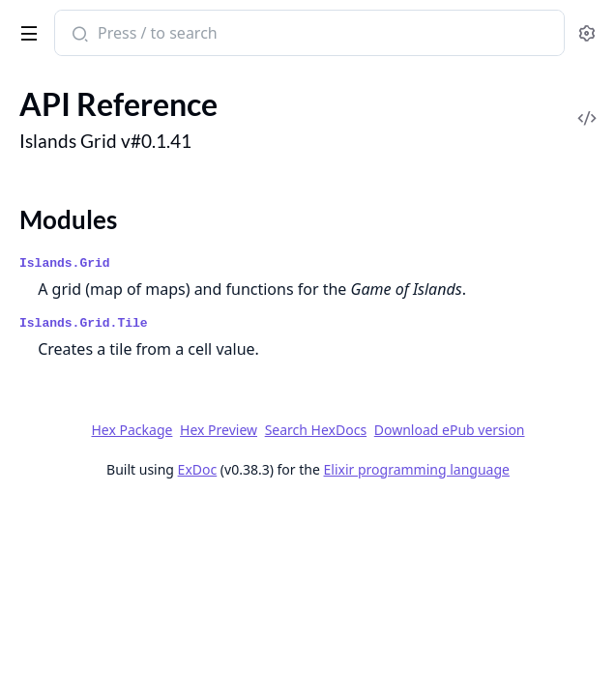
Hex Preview (219, 430)
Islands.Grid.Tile (84, 323)
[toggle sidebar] (26, 30)
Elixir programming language (417, 469)
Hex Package (132, 430)
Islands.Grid (65, 263)
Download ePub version (450, 430)
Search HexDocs (316, 430)
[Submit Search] (78, 35)
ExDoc (198, 469)
